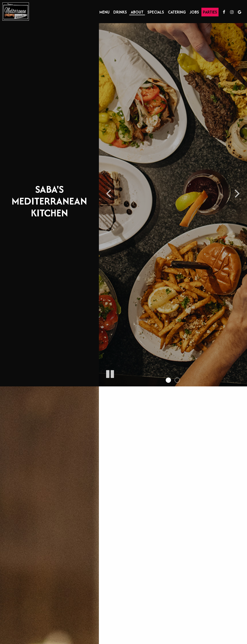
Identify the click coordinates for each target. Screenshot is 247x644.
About (137, 12)
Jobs (194, 12)
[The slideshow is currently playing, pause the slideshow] (110, 373)
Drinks (120, 12)
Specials (156, 12)
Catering (177, 12)
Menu (104, 12)
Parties (210, 12)
